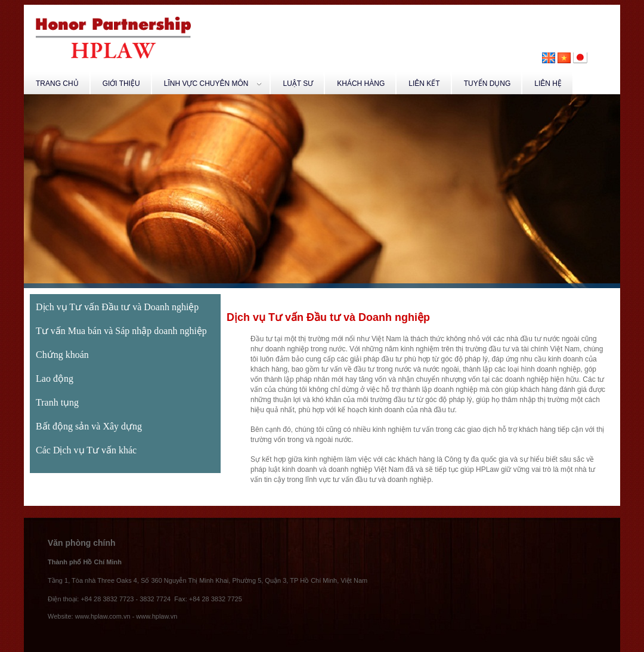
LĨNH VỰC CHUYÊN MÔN (213, 84)
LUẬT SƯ (298, 84)
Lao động (55, 378)
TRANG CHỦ (57, 84)
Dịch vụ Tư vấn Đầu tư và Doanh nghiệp (117, 307)
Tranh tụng (57, 402)
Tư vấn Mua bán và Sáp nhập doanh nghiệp (121, 331)
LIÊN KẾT (424, 84)
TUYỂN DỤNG (487, 84)
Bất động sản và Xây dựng (89, 426)
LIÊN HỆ (548, 84)
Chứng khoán (62, 355)
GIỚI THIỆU (121, 84)
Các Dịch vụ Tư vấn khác (86, 450)
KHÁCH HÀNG (361, 84)
